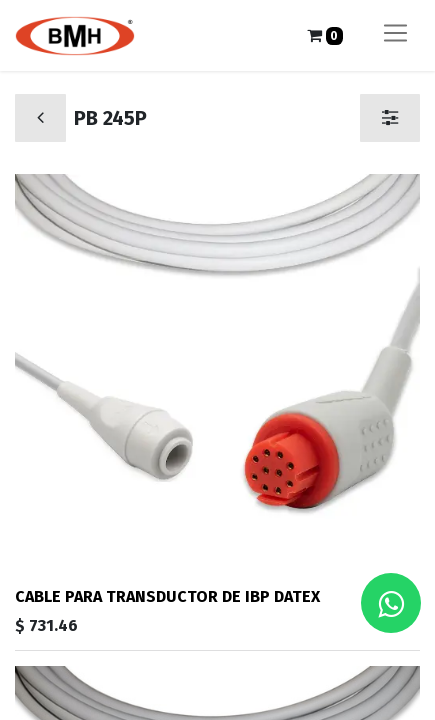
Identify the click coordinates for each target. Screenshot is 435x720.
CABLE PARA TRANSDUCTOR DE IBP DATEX (167, 596)
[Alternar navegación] (395, 35)
